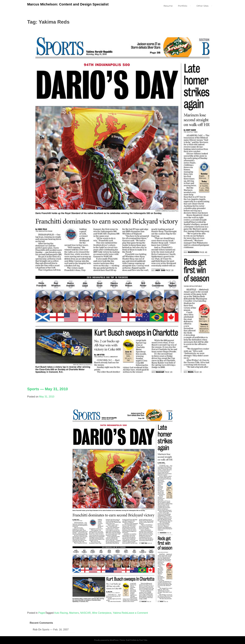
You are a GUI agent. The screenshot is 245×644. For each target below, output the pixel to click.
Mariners (74, 613)
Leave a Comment (138, 613)
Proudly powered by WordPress (106, 640)
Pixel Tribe (143, 640)
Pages (42, 613)
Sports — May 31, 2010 (47, 389)
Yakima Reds (120, 613)
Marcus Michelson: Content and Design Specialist (68, 4)
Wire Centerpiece (102, 613)
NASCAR (86, 613)
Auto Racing (61, 613)
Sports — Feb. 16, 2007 (55, 630)
